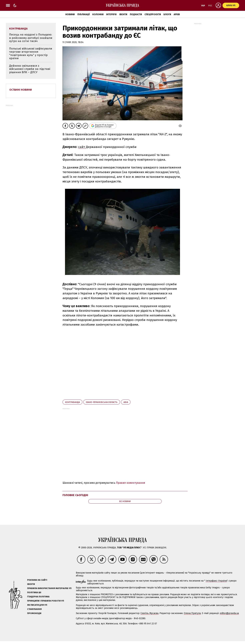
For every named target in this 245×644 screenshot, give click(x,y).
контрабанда (72, 402)
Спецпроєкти (153, 14)
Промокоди (34, 613)
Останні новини (21, 90)
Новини (70, 14)
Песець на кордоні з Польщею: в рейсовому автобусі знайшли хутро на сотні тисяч (31, 38)
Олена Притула (192, 613)
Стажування (34, 609)
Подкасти (136, 14)
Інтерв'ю (111, 14)
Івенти (123, 14)
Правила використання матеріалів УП (49, 588)
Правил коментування (131, 483)
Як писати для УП (37, 605)
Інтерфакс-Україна (216, 581)
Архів (177, 14)
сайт (82, 147)
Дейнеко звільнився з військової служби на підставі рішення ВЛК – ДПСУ (30, 69)
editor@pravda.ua (229, 613)
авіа (126, 402)
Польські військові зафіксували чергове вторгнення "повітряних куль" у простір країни (31, 53)
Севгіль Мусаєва (149, 613)
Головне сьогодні (75, 495)
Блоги (167, 14)
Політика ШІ (34, 592)
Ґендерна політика (38, 597)
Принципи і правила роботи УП (46, 601)
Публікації (83, 14)
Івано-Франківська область (102, 402)
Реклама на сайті (37, 580)
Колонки (98, 14)
